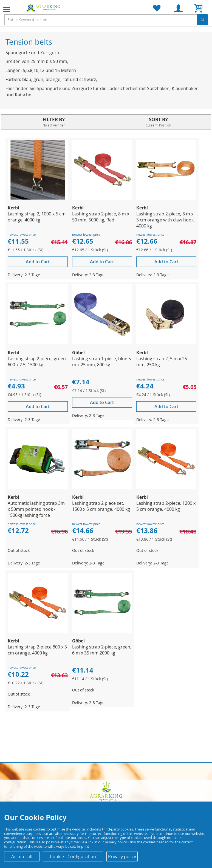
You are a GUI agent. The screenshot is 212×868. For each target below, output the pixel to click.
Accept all (22, 857)
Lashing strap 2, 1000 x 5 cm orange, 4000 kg (37, 217)
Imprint (83, 846)
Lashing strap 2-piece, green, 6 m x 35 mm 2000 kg (102, 650)
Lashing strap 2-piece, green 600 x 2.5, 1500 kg (37, 362)
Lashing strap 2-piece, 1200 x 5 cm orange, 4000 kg (166, 506)
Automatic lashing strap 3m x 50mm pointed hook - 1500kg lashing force (36, 509)
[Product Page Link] (38, 198)
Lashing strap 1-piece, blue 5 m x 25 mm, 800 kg (101, 362)
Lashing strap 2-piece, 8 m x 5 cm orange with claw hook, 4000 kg (166, 220)
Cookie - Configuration (73, 857)
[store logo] (44, 8)
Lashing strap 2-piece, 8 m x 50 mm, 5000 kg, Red (101, 217)
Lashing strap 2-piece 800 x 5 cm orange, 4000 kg (37, 650)
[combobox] (106, 20)
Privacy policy (122, 857)
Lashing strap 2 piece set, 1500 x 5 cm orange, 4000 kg (101, 506)
